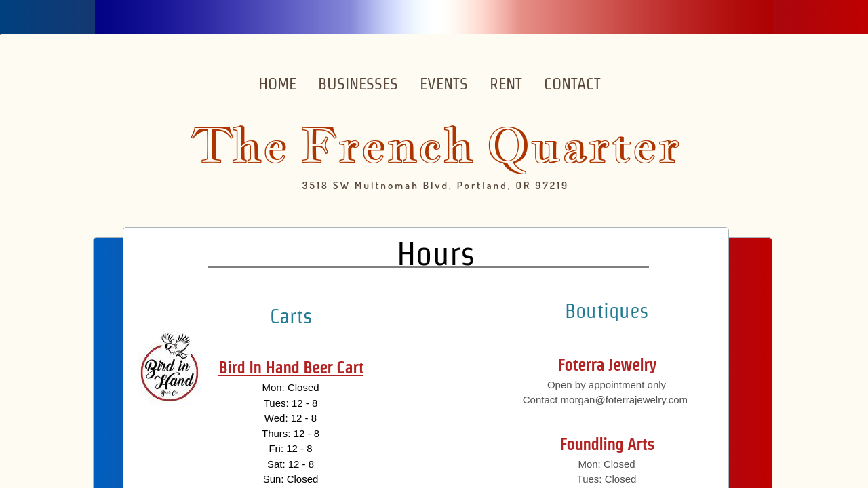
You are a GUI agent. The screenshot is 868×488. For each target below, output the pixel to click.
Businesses (358, 84)
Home (277, 84)
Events (444, 84)
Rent (506, 84)
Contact (572, 84)
